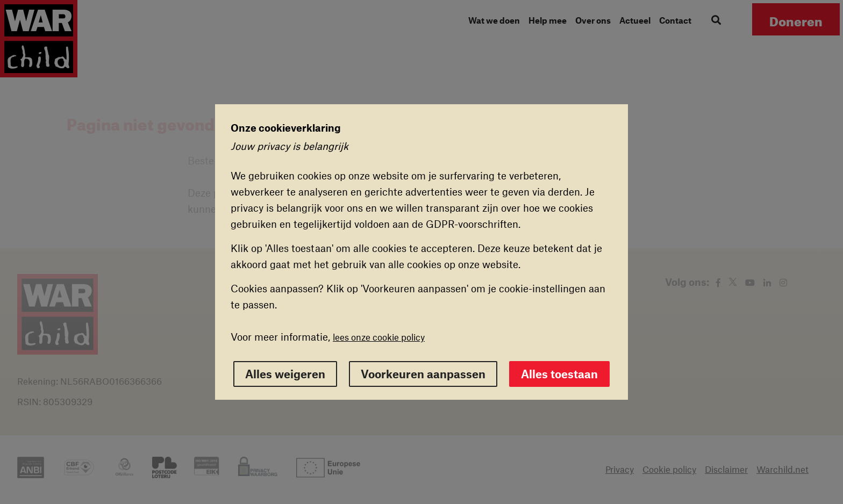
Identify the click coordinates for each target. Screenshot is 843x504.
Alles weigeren (285, 374)
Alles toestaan (559, 374)
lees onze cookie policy (379, 337)
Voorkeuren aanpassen (423, 374)
